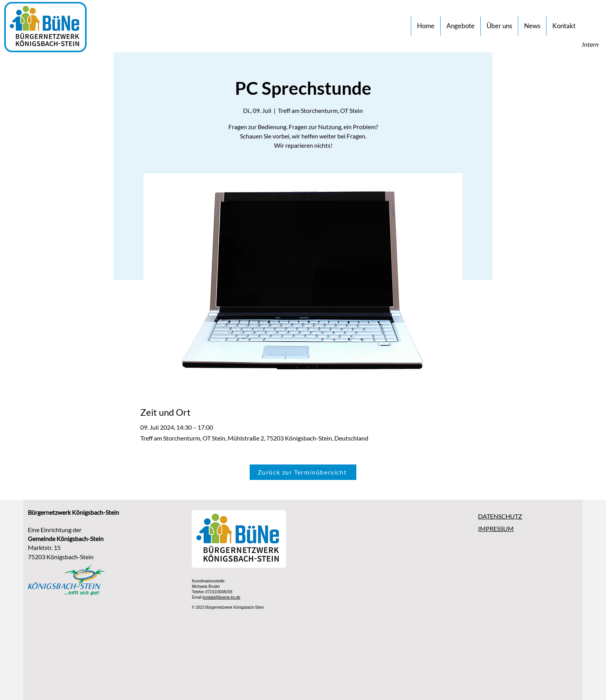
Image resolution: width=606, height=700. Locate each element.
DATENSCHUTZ (500, 516)
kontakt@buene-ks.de (221, 597)
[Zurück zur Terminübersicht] (303, 472)
